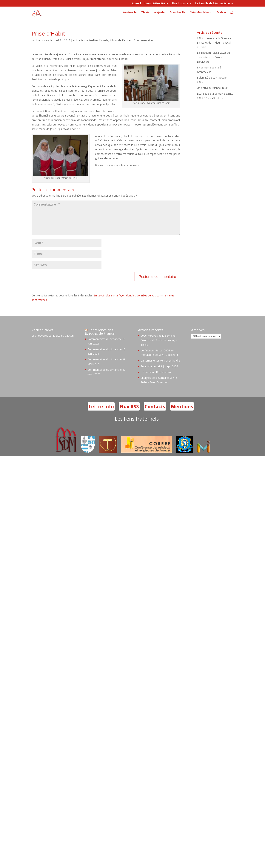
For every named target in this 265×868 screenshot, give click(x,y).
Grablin (221, 14)
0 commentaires (144, 40)
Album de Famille (120, 40)
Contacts (155, 412)
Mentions (182, 412)
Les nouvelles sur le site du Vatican (53, 342)
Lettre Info (101, 412)
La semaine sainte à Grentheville (160, 366)
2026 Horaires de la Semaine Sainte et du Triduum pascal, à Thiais (214, 43)
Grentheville (177, 14)
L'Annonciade (44, 40)
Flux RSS (129, 412)
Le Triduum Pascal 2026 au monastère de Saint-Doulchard (213, 57)
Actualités (79, 40)
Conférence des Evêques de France (100, 338)
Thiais (145, 14)
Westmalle (130, 14)
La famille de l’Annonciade (212, 4)
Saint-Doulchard (201, 14)
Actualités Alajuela (97, 40)
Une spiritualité (155, 4)
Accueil (136, 4)
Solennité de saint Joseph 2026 (159, 372)
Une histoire (180, 4)
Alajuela (159, 14)
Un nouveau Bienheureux (212, 88)
